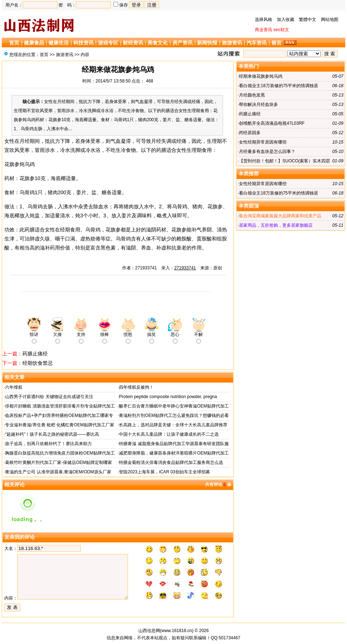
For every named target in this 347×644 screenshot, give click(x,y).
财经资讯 (133, 43)
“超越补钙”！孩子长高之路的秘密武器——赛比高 (52, 434)
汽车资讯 (257, 43)
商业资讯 (264, 30)
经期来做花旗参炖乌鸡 (261, 76)
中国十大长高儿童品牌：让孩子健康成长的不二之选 (169, 434)
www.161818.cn (177, 631)
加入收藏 (286, 20)
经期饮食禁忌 (38, 363)
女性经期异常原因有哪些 (263, 142)
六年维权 (14, 387)
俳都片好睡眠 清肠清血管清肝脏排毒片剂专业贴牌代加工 (60, 406)
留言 (277, 43)
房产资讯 (183, 43)
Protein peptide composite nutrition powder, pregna (168, 397)
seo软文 (281, 30)
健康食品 (34, 43)
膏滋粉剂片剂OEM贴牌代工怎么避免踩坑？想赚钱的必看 (174, 415)
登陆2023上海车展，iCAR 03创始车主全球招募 (164, 472)
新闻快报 (207, 43)
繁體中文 (308, 20)
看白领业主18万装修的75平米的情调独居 (279, 86)
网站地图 (330, 20)
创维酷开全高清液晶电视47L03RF (272, 123)
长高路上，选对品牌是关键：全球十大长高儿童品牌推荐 (173, 425)
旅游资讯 (232, 43)
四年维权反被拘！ (136, 387)
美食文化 (158, 43)
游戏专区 (108, 43)
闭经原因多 (250, 133)
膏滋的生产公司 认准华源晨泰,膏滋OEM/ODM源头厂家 (58, 472)
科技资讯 (83, 43)
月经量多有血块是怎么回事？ (267, 152)
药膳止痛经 (35, 354)
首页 (14, 43)
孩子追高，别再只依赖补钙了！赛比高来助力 (48, 444)
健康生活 (59, 43)
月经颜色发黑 (252, 95)
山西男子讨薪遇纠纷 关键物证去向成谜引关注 (49, 397)
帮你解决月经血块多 (258, 105)
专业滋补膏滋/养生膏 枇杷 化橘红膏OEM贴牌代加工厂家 (59, 425)
